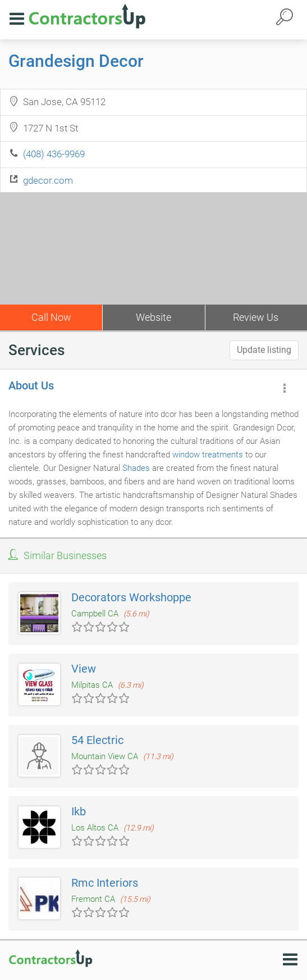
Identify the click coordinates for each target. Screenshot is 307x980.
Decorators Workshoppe (131, 597)
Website (153, 317)
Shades (136, 468)
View (84, 669)
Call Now (51, 317)
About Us (31, 385)
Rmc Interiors (105, 883)
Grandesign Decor (76, 61)
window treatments (208, 455)
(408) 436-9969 (54, 154)
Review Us (256, 317)
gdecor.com (48, 180)
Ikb (79, 811)
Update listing (264, 350)
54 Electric (97, 740)
